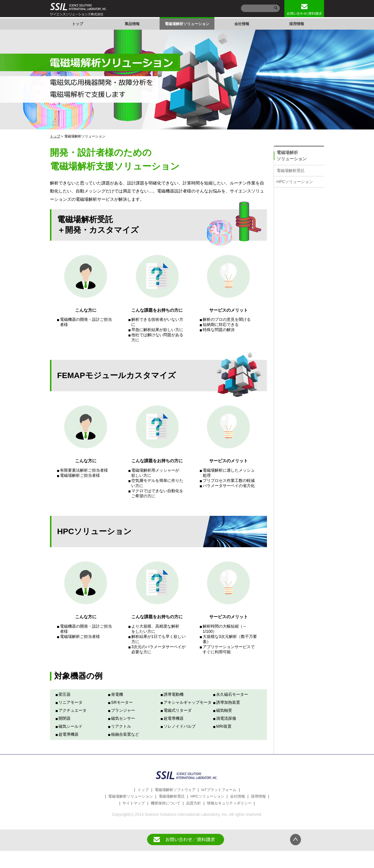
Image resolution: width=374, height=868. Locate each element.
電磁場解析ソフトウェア (175, 790)
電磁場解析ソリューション (187, 24)
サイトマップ (134, 803)
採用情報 (297, 24)
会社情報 (242, 24)
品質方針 (194, 803)
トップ (78, 24)
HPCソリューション (295, 182)
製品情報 (132, 24)
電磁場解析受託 (291, 171)
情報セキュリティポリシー (229, 803)
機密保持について (166, 803)
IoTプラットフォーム (219, 790)
